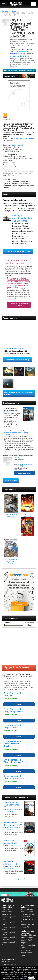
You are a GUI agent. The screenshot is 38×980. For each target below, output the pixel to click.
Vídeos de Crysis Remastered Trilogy (17, 360)
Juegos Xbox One (27, 924)
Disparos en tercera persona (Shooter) (12, 828)
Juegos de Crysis (10, 481)
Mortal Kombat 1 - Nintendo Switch (12, 842)
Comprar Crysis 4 (24, 473)
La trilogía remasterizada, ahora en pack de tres (22, 218)
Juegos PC (25, 927)
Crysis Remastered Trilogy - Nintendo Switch (12, 744)
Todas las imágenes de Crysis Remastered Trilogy (18, 393)
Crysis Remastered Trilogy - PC (12, 694)
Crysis (6, 412)
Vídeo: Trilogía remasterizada (14, 349)
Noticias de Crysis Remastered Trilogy (17, 251)
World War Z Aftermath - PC (10, 863)
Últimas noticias (27, 909)
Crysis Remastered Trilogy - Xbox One (12, 726)
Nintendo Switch (27, 912)
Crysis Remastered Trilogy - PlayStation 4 (13, 710)
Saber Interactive (18, 145)
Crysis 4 (16, 458)
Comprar (18, 704)
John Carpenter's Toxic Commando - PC (12, 805)
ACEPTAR (31, 978)
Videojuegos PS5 (27, 914)
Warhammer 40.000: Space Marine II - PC (13, 824)
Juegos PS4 (25, 917)
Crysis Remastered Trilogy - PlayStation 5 (13, 761)
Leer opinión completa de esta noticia (19, 305)
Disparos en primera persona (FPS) (22, 138)
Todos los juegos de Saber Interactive (21, 879)
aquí (25, 978)
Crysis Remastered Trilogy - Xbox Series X (14, 777)
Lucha (11, 845)
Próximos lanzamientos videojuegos (7, 912)
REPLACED (25, 950)
